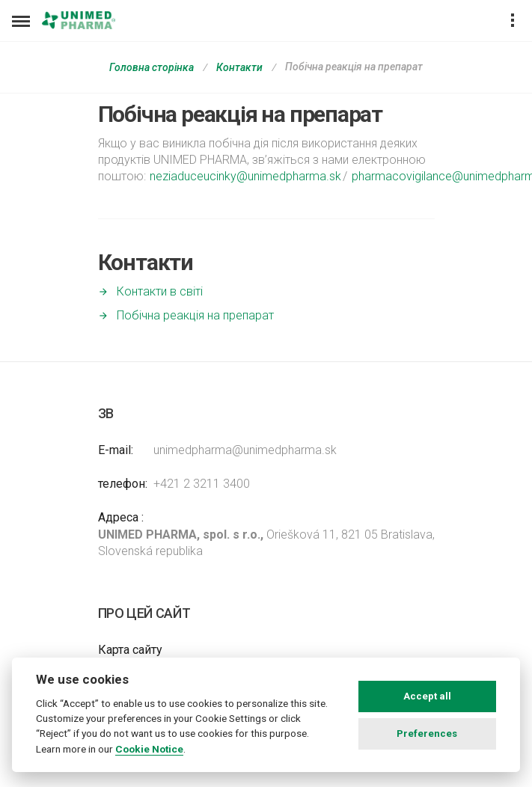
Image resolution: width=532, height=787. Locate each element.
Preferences (427, 734)
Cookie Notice (149, 749)
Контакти (239, 67)
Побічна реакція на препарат (195, 315)
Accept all (427, 696)
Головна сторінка (152, 67)
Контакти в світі (160, 291)
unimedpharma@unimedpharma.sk (245, 450)
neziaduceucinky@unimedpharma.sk (245, 176)
